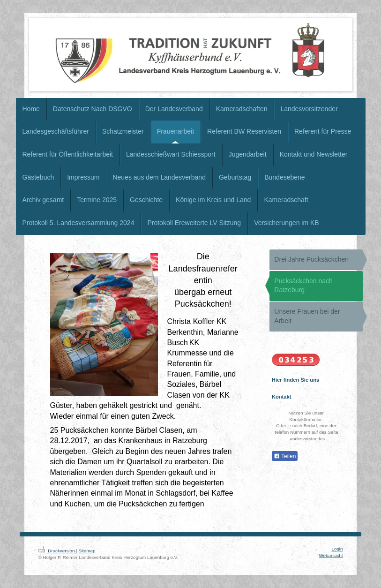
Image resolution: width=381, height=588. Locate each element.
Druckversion (57, 551)
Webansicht (331, 555)
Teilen (285, 456)
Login (337, 549)
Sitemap (87, 551)
